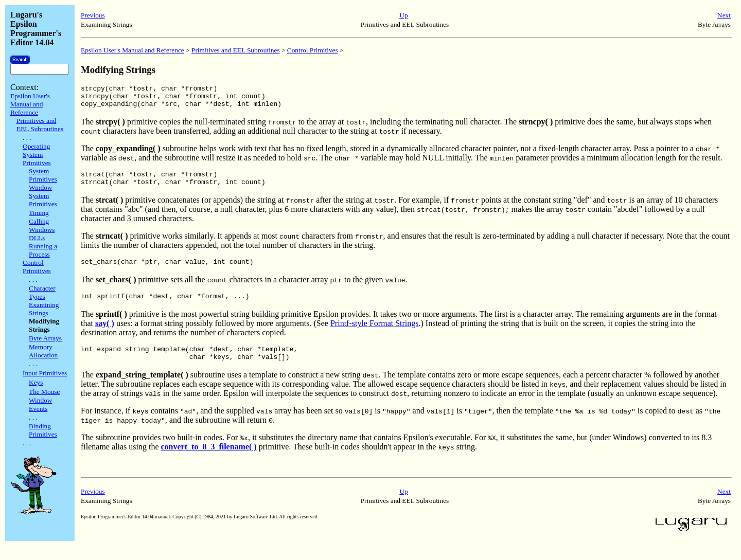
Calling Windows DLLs (42, 230)
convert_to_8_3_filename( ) (209, 460)
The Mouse (44, 392)
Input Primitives (45, 373)
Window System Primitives (43, 196)
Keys (36, 382)
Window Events (40, 404)
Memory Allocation (43, 351)
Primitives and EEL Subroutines (40, 125)
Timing (39, 213)
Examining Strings (44, 309)
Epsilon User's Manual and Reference (30, 104)
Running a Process (43, 250)
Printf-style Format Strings (375, 334)
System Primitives (43, 175)
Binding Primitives (43, 430)
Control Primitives (37, 267)
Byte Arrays (45, 338)
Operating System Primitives (37, 155)
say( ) (105, 334)
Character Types (42, 292)
